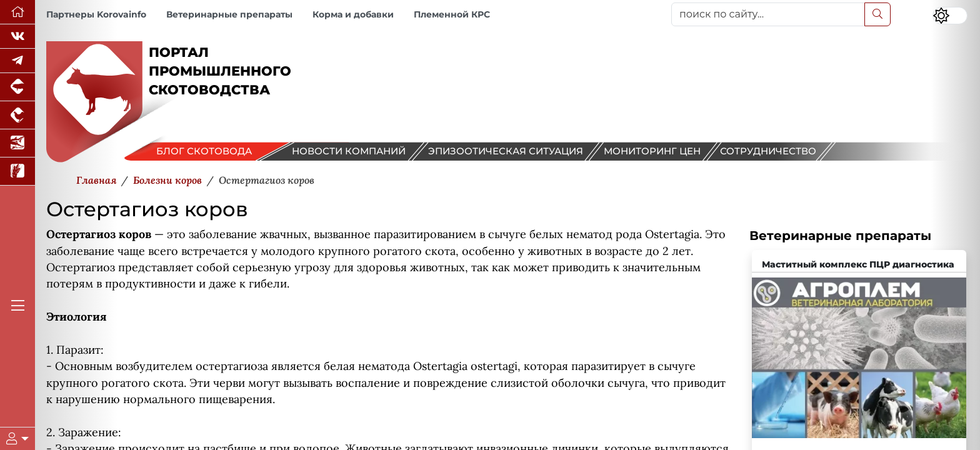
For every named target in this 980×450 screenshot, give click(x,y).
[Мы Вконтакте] (17, 37)
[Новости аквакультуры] (17, 143)
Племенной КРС (452, 14)
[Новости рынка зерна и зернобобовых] (17, 172)
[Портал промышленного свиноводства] (17, 87)
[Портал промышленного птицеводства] (17, 115)
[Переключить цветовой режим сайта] (950, 16)
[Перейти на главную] (17, 12)
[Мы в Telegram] (17, 61)
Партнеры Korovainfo (96, 14)
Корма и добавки (353, 14)
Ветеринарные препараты (229, 14)
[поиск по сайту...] (768, 14)
